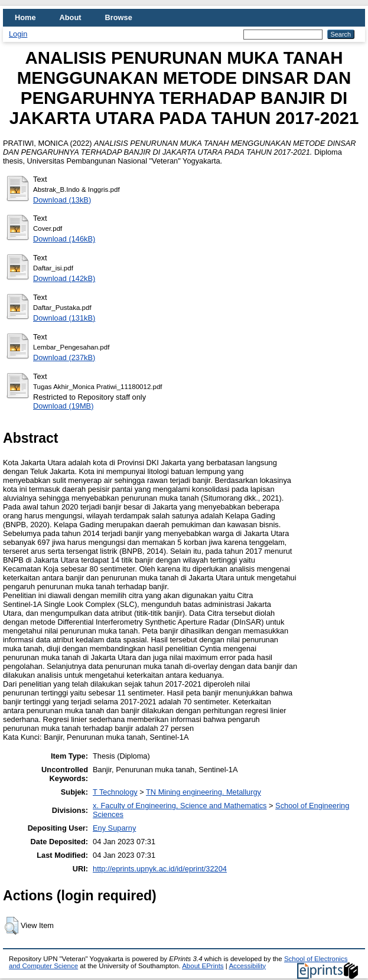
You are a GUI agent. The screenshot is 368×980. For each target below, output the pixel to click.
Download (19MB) (63, 406)
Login (18, 34)
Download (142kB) (64, 278)
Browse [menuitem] (119, 17)
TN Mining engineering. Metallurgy (203, 792)
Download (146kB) (64, 239)
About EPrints (203, 966)
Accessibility (247, 966)
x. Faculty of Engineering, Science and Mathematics (180, 806)
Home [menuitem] (25, 17)
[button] (12, 926)
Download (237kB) (64, 357)
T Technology (115, 792)
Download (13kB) (62, 200)
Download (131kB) (64, 318)
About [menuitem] (71, 17)
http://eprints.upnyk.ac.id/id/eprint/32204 (160, 869)
